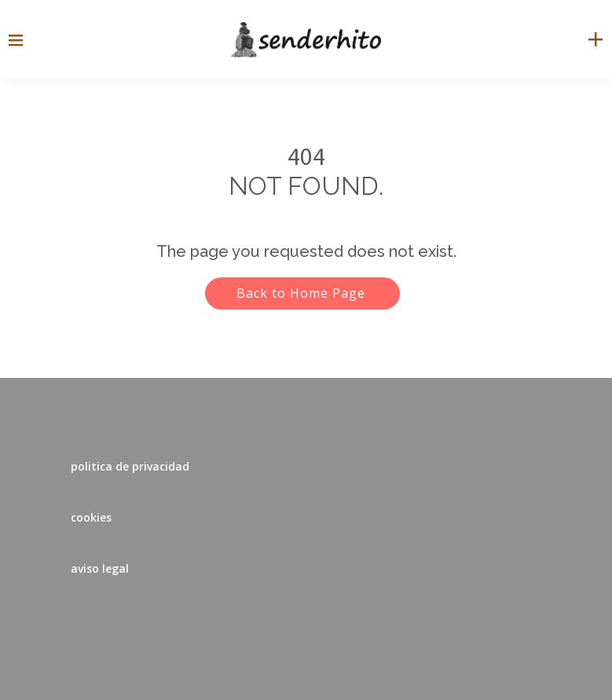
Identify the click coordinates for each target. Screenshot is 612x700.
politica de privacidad (130, 466)
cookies (91, 517)
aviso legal (100, 568)
